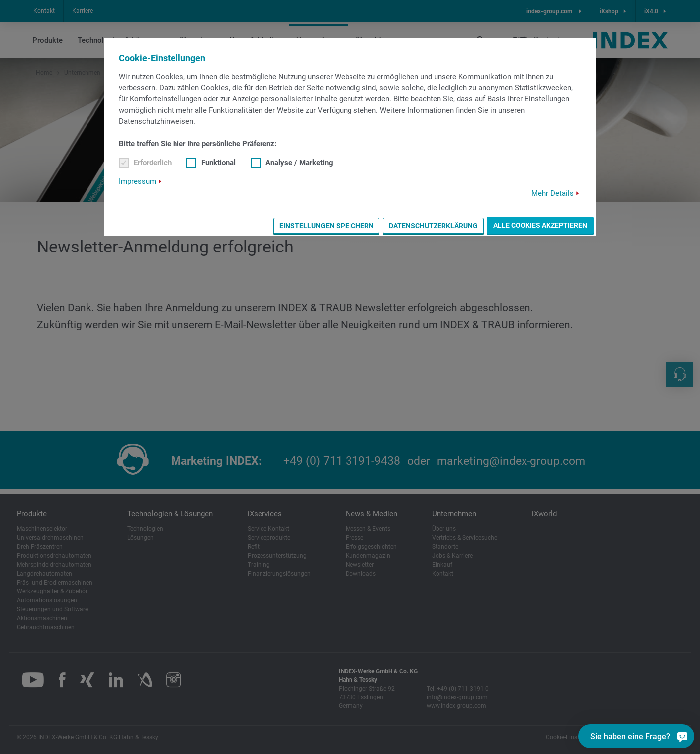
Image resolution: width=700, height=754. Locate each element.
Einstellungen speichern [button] (327, 226)
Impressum (137, 181)
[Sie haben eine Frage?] (681, 736)
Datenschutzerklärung (433, 226)
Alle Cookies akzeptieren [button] (540, 225)
